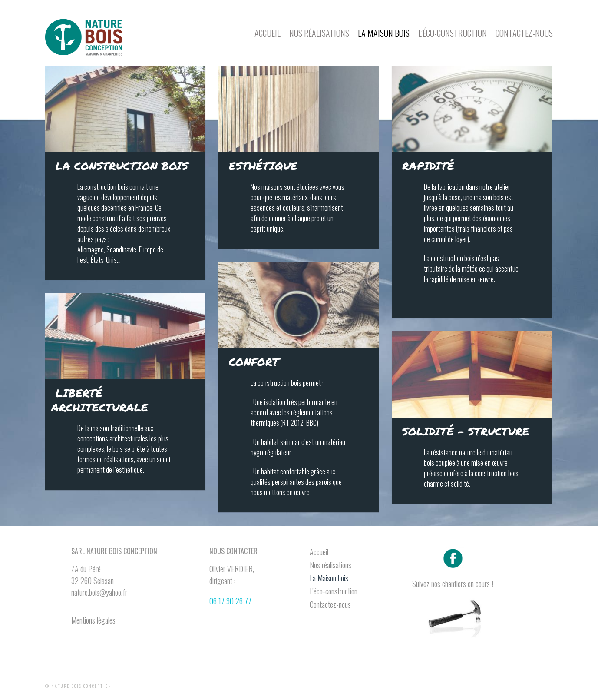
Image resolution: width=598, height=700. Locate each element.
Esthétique (263, 166)
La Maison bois (384, 33)
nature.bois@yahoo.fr (99, 592)
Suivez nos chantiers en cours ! (453, 584)
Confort (254, 362)
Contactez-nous (524, 33)
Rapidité (428, 166)
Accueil (268, 33)
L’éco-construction (453, 33)
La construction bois (122, 166)
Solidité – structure (466, 431)
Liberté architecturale (100, 400)
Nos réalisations (319, 33)
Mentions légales (93, 620)
